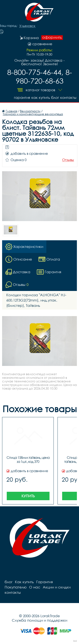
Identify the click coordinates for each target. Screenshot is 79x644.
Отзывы (68, 160)
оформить (52, 37)
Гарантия (22, 97)
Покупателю (16, 587)
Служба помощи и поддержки (39, 620)
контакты (68, 97)
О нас (35, 587)
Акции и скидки (57, 587)
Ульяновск (27, 26)
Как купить (41, 97)
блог (55, 97)
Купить (28, 496)
